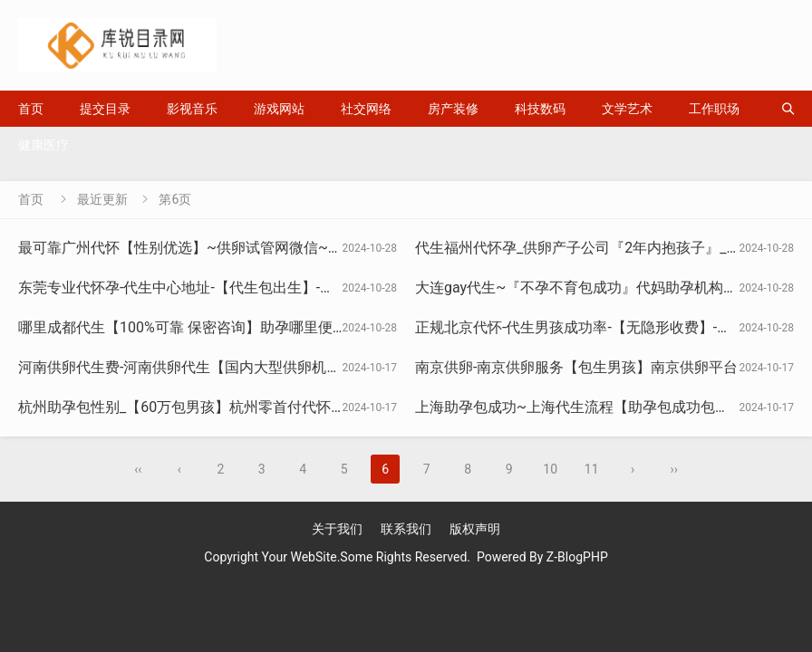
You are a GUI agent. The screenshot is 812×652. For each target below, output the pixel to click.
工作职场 (714, 109)
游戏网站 (279, 109)
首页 (31, 109)
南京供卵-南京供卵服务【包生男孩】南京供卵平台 (576, 367)
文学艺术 (627, 109)
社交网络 (366, 109)
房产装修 (453, 109)
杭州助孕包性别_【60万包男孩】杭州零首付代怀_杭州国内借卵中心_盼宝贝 (261, 407)
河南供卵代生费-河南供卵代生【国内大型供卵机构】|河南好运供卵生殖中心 (261, 367)
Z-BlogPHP (577, 557)
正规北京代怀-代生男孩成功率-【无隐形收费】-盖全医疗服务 (609, 327)
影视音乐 (192, 109)
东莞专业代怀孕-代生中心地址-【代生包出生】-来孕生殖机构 (213, 288)
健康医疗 (43, 145)
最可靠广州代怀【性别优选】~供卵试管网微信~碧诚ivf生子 (210, 248)
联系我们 (406, 529)
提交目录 (105, 109)
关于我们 (337, 529)
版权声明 (475, 529)
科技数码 (540, 109)
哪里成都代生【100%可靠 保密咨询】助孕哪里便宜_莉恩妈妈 (215, 327)
